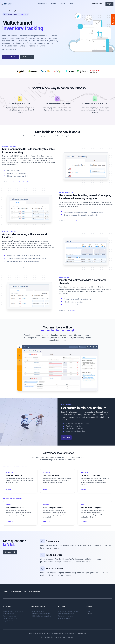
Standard (16, 182)
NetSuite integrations (37, 611)
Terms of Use (81, 634)
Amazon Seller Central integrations (14, 611)
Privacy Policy (70, 634)
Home (5, 11)
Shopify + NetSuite (51, 475)
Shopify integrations (9, 614)
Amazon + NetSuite (14, 475)
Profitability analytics (15, 508)
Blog (71, 4)
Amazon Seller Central (93, 412)
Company (63, 4)
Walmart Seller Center (69, 415)
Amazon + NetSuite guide (91, 508)
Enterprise (30, 182)
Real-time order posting (65, 616)
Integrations (43, 4)
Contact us (89, 614)
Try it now (66, 437)
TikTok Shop (87, 415)
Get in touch (113, 20)
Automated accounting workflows (69, 611)
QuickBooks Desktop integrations (41, 616)
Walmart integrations (9, 616)
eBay (80, 415)
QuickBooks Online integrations (40, 614)
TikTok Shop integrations (11, 619)
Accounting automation (53, 508)
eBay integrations (8, 621)
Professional (23, 182)
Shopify (105, 412)
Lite (14, 267)
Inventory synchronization (66, 614)
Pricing (53, 4)
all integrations (12, 49)
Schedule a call (27, 57)
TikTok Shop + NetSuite (91, 475)
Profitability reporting (65, 619)
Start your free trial (11, 57)
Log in (109, 4)
